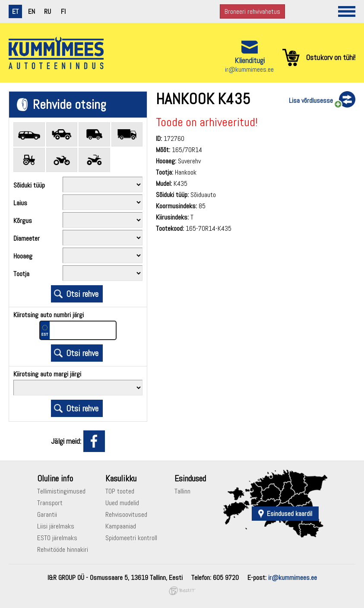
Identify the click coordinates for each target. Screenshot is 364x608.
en (32, 11)
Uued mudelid (122, 503)
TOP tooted (120, 491)
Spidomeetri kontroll (131, 538)
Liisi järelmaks (56, 526)
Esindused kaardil (290, 514)
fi (63, 11)
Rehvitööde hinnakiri (63, 549)
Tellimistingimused (61, 491)
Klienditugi (250, 60)
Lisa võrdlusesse (311, 100)
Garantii (47, 514)
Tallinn (182, 491)
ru (47, 11)
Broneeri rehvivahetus (252, 11)
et (15, 11)
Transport (50, 503)
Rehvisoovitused (126, 514)
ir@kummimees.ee (249, 69)
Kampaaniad (121, 526)
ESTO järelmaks (57, 538)
